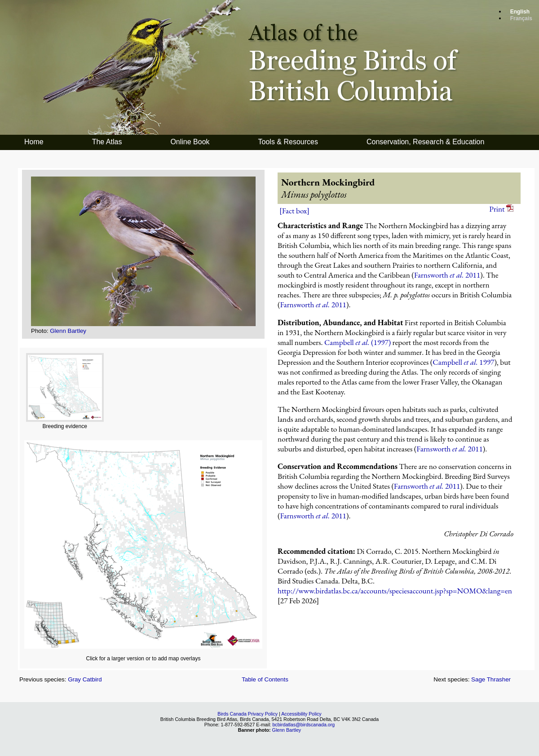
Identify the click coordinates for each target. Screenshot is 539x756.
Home (34, 142)
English (520, 12)
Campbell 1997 (463, 362)
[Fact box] (294, 211)
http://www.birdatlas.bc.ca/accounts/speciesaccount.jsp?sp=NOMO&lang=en (395, 591)
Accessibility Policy (301, 714)
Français (521, 18)
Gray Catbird (85, 679)
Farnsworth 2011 (447, 275)
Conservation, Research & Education (425, 142)
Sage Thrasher (491, 679)
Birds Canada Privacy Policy (247, 714)
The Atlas (107, 142)
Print (501, 209)
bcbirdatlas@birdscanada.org (303, 725)
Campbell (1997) (358, 342)
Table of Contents (265, 679)
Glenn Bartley (68, 331)
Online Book (190, 142)
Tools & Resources (288, 142)
